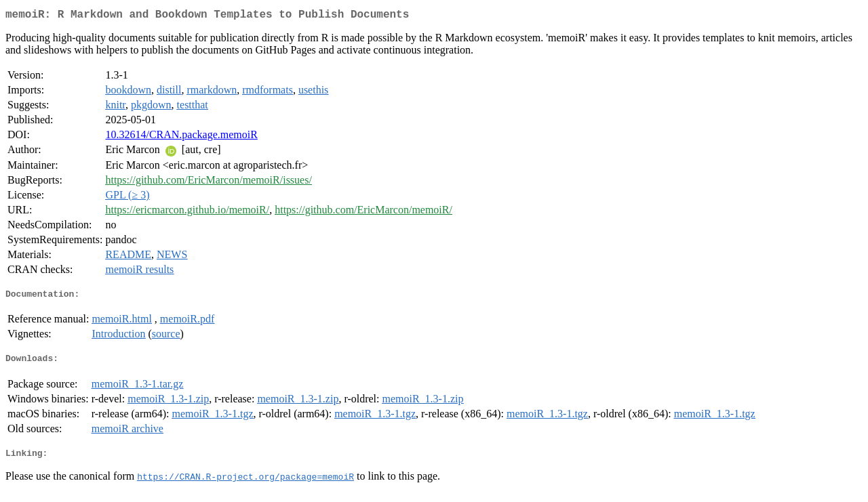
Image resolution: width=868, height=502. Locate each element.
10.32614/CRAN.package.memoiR (181, 137)
